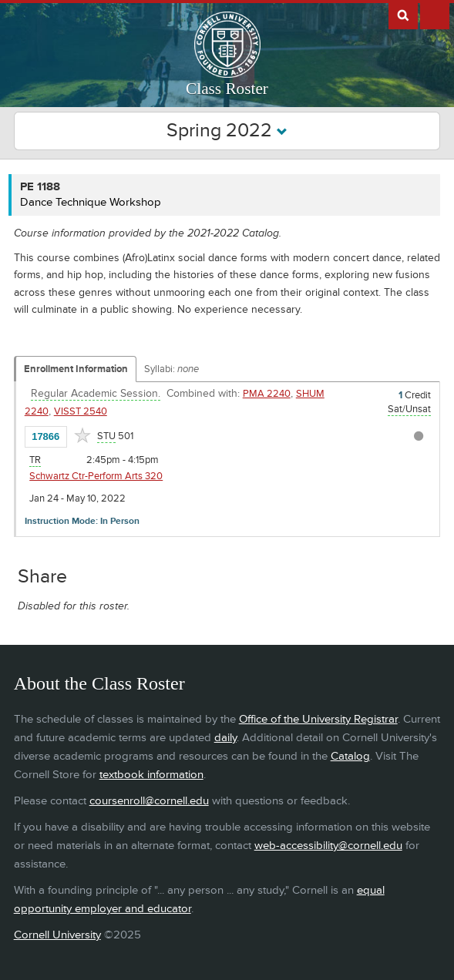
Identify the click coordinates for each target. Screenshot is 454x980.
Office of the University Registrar (318, 719)
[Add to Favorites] (82, 435)
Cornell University (57, 935)
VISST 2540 (81, 411)
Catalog (350, 756)
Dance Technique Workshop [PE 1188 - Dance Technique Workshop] (91, 202)
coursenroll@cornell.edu (149, 801)
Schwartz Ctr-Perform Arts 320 (96, 476)
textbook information (151, 775)
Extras (435, 15)
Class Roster (227, 89)
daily (225, 738)
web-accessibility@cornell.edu (328, 846)
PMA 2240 (267, 394)
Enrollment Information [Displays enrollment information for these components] (76, 369)
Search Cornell (403, 15)
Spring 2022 (227, 131)
